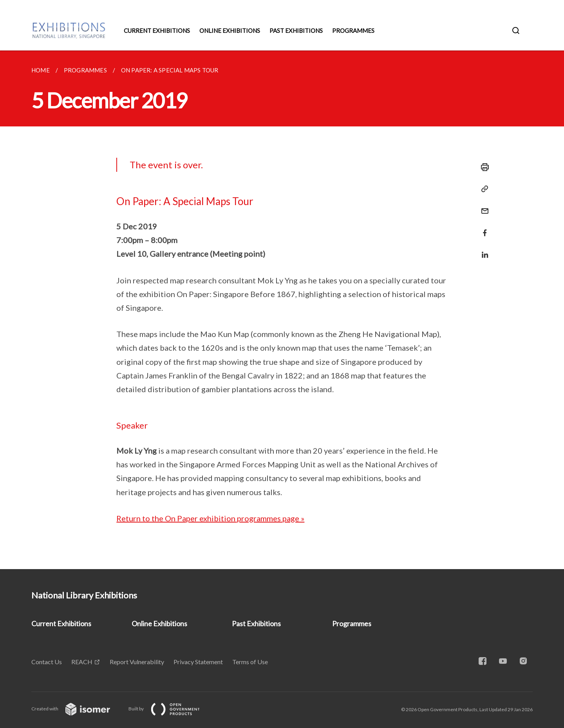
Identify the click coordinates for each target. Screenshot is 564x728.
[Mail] (483, 206)
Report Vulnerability (137, 662)
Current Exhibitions (157, 31)
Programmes (353, 31)
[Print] (483, 167)
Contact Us (47, 662)
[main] (282, 310)
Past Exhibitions (296, 31)
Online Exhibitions (230, 31)
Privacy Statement (198, 662)
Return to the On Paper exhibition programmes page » (210, 518)
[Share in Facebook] (483, 228)
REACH (82, 662)
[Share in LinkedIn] (483, 250)
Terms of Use (250, 662)
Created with (77, 709)
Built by (170, 709)
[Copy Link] (483, 189)
